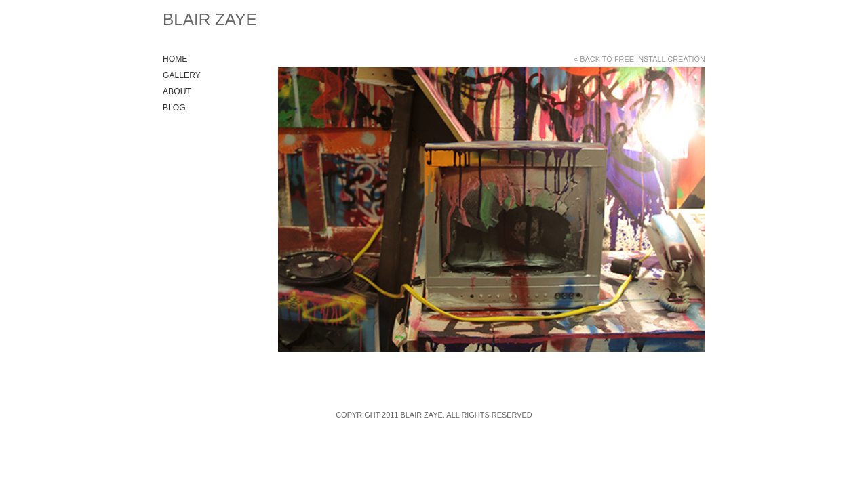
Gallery (182, 75)
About (177, 91)
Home (175, 59)
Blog (174, 108)
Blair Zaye (210, 19)
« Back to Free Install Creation (639, 59)
